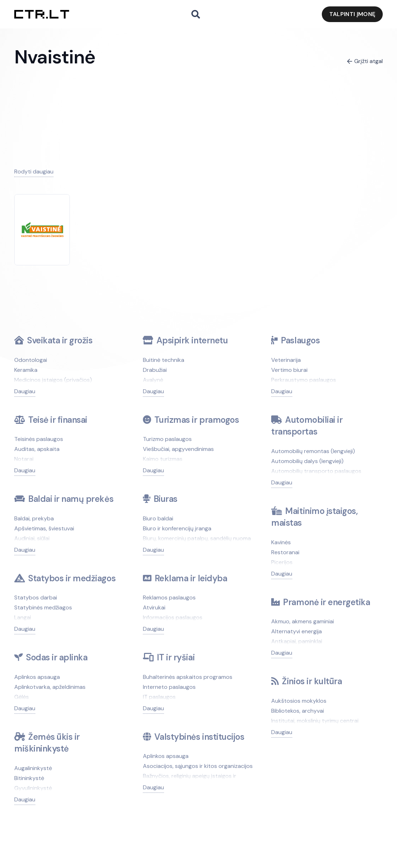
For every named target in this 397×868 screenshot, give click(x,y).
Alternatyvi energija (297, 631)
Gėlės (22, 697)
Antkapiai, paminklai (297, 641)
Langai (23, 617)
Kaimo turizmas (163, 459)
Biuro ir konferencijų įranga (177, 528)
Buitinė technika (164, 360)
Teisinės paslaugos (39, 439)
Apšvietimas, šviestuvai (44, 528)
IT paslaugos (159, 697)
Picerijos (282, 562)
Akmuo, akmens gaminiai (303, 621)
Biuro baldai (158, 518)
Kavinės (281, 542)
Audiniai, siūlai (32, 538)
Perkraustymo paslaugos (304, 380)
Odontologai (31, 360)
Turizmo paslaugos (167, 439)
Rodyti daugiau (34, 171)
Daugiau (25, 391)
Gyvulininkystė (33, 788)
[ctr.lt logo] (42, 14)
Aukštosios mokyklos (299, 701)
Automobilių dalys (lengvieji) (307, 461)
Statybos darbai (36, 597)
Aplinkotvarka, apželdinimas (50, 687)
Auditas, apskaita (37, 449)
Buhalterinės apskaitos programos (188, 677)
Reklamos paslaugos (169, 597)
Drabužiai (155, 370)
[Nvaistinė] (42, 227)
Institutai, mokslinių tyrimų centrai (315, 721)
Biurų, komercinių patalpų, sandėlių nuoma (197, 538)
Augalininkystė (33, 768)
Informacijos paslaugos (173, 617)
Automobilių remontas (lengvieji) (313, 451)
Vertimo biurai (289, 370)
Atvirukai (154, 607)
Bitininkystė (29, 778)
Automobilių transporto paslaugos (316, 471)
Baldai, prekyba (34, 518)
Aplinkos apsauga (37, 677)
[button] (195, 14)
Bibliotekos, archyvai (298, 711)
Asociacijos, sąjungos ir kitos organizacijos (198, 766)
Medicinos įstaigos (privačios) (53, 380)
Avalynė (153, 380)
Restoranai (285, 552)
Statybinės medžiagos (43, 607)
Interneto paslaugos (169, 687)
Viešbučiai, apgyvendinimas (178, 449)
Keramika (26, 370)
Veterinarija (286, 360)
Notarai (24, 459)
